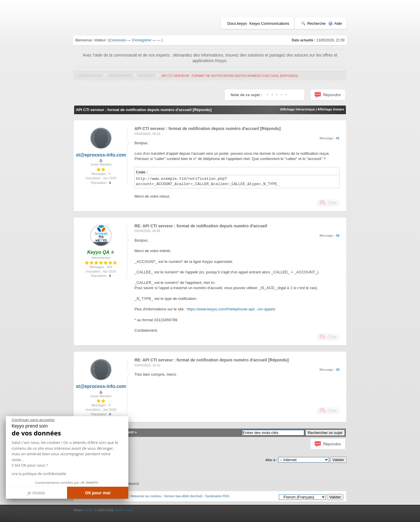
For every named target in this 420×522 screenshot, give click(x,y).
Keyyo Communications (269, 23)
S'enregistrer (142, 40)
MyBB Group (124, 510)
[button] (10, 520)
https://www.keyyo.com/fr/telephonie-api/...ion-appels (231, 309)
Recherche (313, 23)
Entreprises (120, 76)
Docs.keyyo (237, 23)
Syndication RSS (217, 496)
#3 (338, 370)
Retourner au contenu (146, 496)
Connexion (118, 40)
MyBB (89, 510)
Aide (335, 23)
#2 (338, 235)
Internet (147, 76)
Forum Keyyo (90, 76)
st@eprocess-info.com (101, 155)
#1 (338, 138)
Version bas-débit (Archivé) (183, 496)
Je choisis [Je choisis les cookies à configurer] (36, 493)
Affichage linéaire (331, 109)
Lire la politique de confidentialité (39, 474)
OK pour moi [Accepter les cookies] (98, 493)
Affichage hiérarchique (297, 109)
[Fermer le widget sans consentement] (33, 420)
